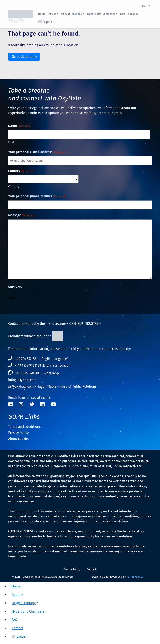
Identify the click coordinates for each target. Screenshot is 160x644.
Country (14, 186)
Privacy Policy (18, 433)
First (11, 142)
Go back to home (24, 57)
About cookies (19, 439)
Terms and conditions (24, 427)
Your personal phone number (37, 196)
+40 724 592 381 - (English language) (38, 359)
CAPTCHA (15, 287)
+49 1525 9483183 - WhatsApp (33, 373)
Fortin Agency (135, 577)
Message (21, 215)
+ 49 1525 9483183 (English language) (39, 365)
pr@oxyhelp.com (21, 387)
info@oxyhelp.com (22, 380)
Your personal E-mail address (37, 152)
